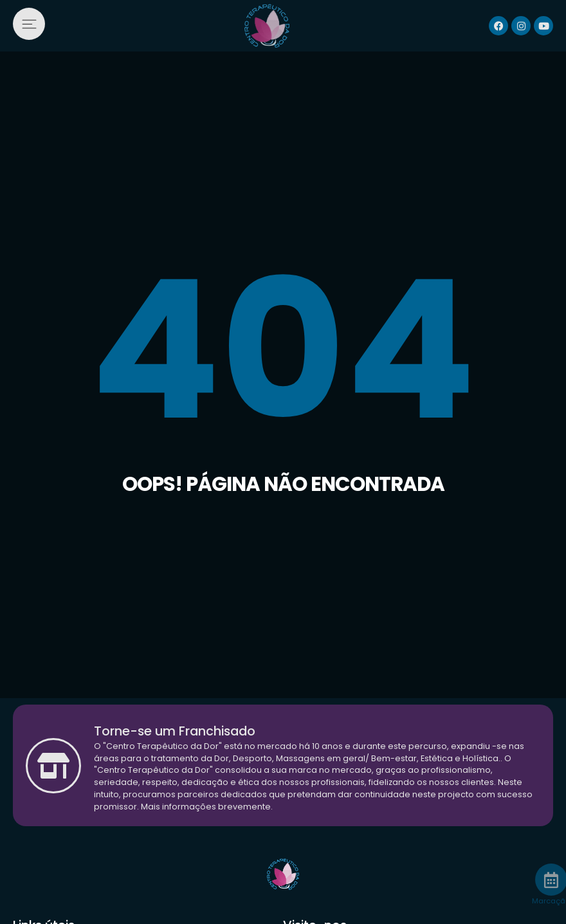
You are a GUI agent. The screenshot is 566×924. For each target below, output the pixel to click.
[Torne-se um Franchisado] (53, 766)
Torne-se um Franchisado (175, 731)
